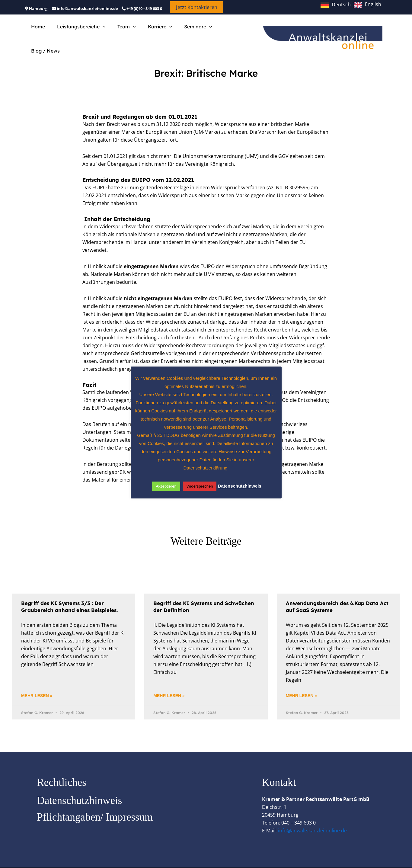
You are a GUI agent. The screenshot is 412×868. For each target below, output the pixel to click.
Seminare (187, 32)
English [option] (373, 4)
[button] (197, 7)
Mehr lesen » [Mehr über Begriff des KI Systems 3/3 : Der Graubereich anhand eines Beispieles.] (37, 683)
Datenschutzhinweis (80, 788)
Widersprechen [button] (200, 486)
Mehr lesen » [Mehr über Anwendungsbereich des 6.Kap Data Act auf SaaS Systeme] (301, 683)
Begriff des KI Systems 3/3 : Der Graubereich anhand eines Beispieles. (72, 594)
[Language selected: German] (352, 4)
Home (37, 32)
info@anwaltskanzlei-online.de (312, 818)
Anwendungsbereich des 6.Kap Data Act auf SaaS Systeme (335, 594)
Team (121, 32)
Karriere (152, 32)
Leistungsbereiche (78, 32)
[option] (367, 5)
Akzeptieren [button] (166, 486)
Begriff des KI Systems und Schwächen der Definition (191, 594)
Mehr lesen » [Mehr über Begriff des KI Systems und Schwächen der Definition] (169, 683)
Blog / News (225, 32)
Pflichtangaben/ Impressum (95, 805)
